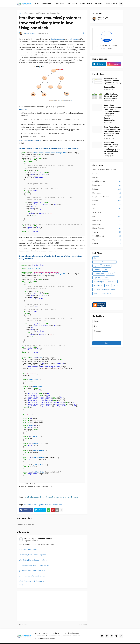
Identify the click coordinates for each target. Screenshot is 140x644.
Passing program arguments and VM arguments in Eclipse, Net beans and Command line (112, 83)
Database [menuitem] (72, 4)
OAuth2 (107, 232)
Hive (107, 205)
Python (97, 266)
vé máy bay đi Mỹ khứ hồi (29, 550)
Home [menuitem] (37, 4)
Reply (21, 585)
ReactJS (107, 244)
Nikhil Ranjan (103, 18)
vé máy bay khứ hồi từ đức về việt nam (34, 560)
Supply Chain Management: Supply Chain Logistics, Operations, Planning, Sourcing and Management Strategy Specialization (112, 113)
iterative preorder (58, 39)
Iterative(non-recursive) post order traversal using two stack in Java (51, 497)
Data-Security (107, 185)
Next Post (82, 625)
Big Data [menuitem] (59, 4)
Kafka (107, 217)
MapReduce (107, 224)
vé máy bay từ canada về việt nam (39, 538)
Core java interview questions (104, 262)
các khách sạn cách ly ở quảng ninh (33, 581)
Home (21, 13)
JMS (107, 209)
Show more (101, 20)
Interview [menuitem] (47, 4)
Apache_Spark (99, 282)
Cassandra (112, 282)
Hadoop (107, 201)
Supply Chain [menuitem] (111, 4)
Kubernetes (107, 220)
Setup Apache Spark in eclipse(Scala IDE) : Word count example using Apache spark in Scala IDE (112, 131)
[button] (121, 4)
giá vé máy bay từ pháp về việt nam (33, 576)
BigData (107, 177)
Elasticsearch (107, 193)
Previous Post (24, 625)
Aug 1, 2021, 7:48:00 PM (31, 541)
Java (96, 258)
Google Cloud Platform (107, 197)
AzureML (107, 173)
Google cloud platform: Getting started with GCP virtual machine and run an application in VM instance (112, 148)
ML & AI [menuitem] (98, 4)
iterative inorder (73, 39)
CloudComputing (107, 181)
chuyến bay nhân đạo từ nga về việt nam (35, 565)
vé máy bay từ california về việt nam (33, 555)
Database (107, 189)
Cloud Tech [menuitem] (85, 4)
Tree (61, 505)
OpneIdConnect (107, 236)
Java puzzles (107, 213)
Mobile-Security (107, 228)
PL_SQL (107, 240)
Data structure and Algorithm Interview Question (42, 13)
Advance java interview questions (107, 170)
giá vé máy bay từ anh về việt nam (32, 571)
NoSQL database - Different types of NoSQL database (111, 96)
